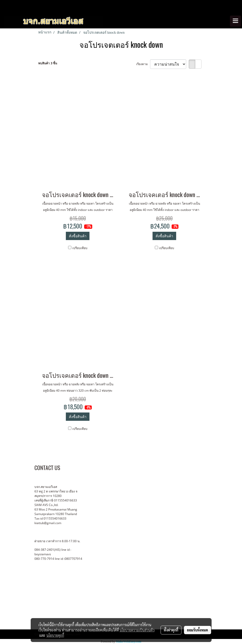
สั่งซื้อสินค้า (78, 236)
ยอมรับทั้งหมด (198, 630)
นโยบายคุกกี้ (55, 635)
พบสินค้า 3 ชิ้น (48, 63)
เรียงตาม (143, 64)
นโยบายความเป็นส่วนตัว (137, 630)
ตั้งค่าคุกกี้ (171, 630)
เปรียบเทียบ (80, 248)
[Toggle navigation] (235, 21)
